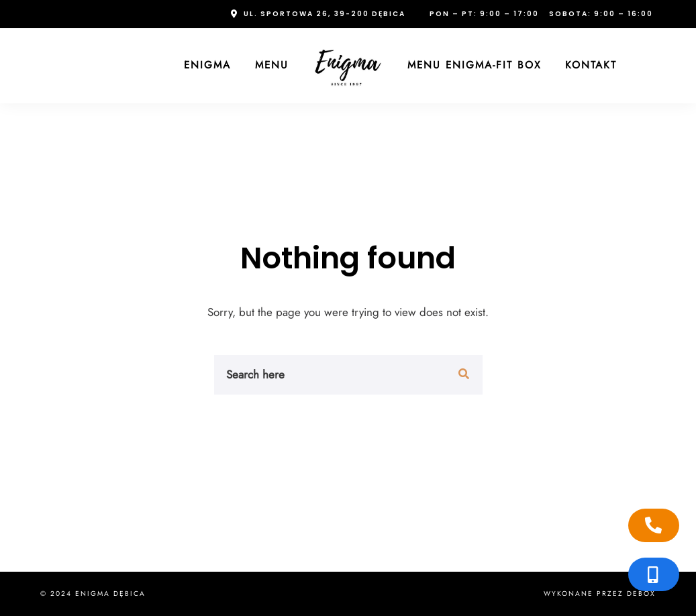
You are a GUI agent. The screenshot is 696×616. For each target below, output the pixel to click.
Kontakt (591, 65)
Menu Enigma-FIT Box (474, 65)
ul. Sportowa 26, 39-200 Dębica (325, 14)
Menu (272, 65)
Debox (641, 594)
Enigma (207, 65)
